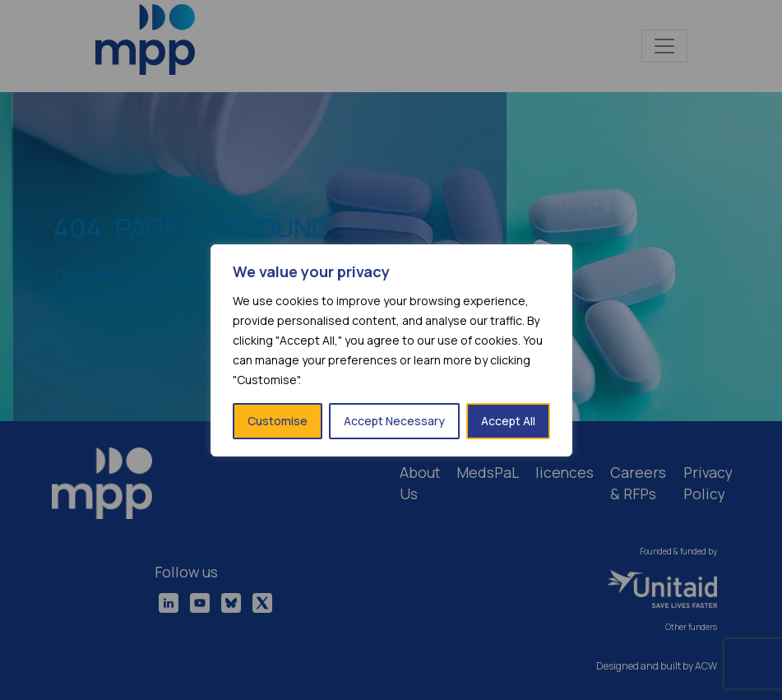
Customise (278, 421)
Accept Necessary (394, 421)
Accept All (508, 421)
